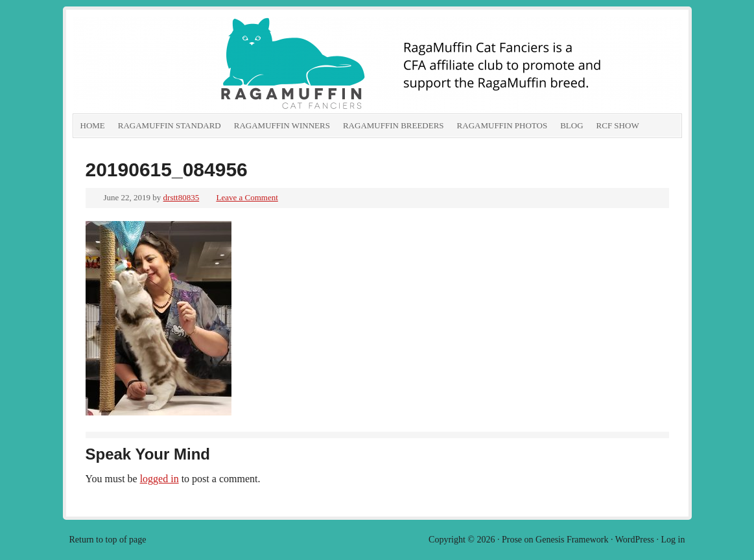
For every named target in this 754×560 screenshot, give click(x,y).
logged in (159, 479)
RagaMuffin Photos (502, 125)
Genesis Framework (572, 540)
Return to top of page (108, 540)
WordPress (635, 540)
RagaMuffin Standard (170, 125)
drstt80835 (182, 197)
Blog (571, 125)
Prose (512, 540)
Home (93, 125)
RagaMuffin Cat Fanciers (218, 65)
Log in (673, 540)
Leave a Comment (247, 197)
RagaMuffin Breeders (394, 125)
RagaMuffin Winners (282, 125)
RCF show (618, 125)
